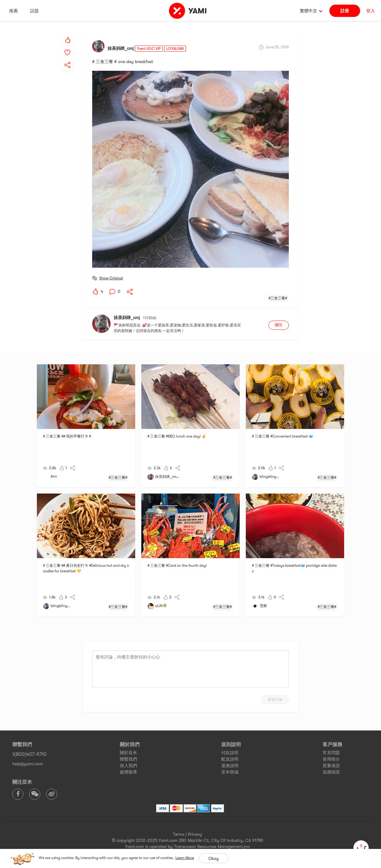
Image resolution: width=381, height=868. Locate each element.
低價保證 (331, 772)
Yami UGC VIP (149, 49)
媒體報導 (128, 772)
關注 (279, 325)
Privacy (195, 834)
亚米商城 (230, 772)
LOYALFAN (175, 49)
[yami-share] (68, 59)
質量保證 (331, 766)
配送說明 (230, 759)
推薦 (14, 11)
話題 (34, 11)
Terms (179, 834)
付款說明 (230, 753)
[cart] (361, 848)
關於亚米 (128, 753)
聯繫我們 (128, 759)
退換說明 (230, 766)
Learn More (185, 858)
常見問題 (331, 753)
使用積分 (331, 759)
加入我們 (128, 766)
